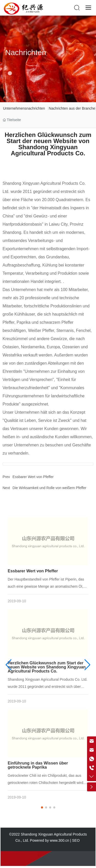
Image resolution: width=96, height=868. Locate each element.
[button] (42, 807)
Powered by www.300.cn (50, 840)
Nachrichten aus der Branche (72, 108)
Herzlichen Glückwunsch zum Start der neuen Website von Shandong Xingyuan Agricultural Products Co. (47, 667)
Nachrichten (26, 58)
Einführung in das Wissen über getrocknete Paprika (38, 765)
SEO (76, 840)
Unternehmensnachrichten (24, 108)
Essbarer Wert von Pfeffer (33, 477)
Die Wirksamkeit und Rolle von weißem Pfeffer (49, 488)
